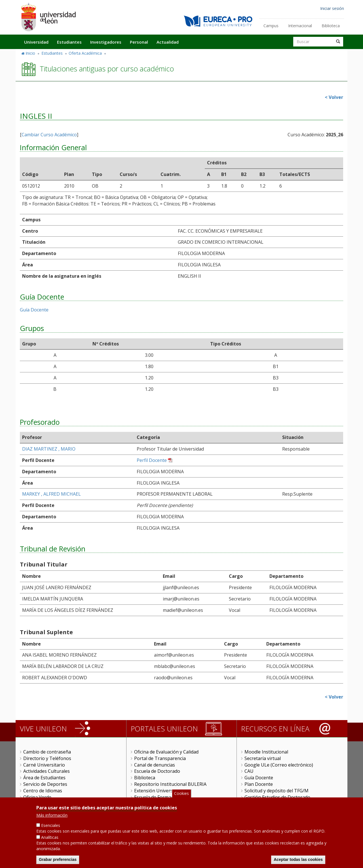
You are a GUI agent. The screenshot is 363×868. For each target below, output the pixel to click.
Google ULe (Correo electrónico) (279, 765)
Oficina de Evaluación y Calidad (166, 752)
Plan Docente (259, 784)
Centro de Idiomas (43, 791)
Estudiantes (69, 42)
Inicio (30, 53)
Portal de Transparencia (160, 758)
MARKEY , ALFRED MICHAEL (51, 494)
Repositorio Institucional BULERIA (170, 784)
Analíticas (50, 839)
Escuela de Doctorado (157, 771)
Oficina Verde (37, 797)
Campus (271, 26)
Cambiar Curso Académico (49, 135)
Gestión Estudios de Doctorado (277, 797)
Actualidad (168, 42)
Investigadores (106, 42)
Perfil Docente (152, 460)
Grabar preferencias (58, 861)
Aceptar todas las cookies (298, 861)
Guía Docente (34, 310)
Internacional (300, 26)
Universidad (36, 42)
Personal (139, 42)
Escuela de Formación (157, 797)
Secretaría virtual (263, 758)
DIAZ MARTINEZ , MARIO (49, 449)
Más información (52, 817)
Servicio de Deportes (45, 784)
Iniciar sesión (332, 8)
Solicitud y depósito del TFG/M (277, 791)
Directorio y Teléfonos (47, 758)
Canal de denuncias (155, 765)
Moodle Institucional (266, 752)
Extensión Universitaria (159, 791)
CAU (249, 771)
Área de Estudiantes (44, 778)
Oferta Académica (85, 53)
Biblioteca (331, 26)
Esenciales (51, 827)
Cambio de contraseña (47, 752)
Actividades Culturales (47, 771)
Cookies (181, 795)
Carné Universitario (44, 765)
